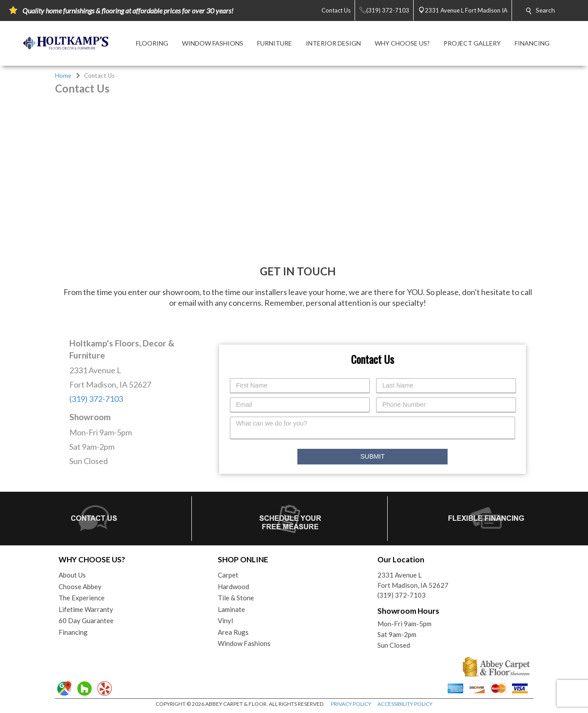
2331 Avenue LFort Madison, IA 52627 (413, 580)
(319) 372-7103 (96, 399)
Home (63, 76)
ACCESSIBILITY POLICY (405, 704)
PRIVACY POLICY (351, 704)
